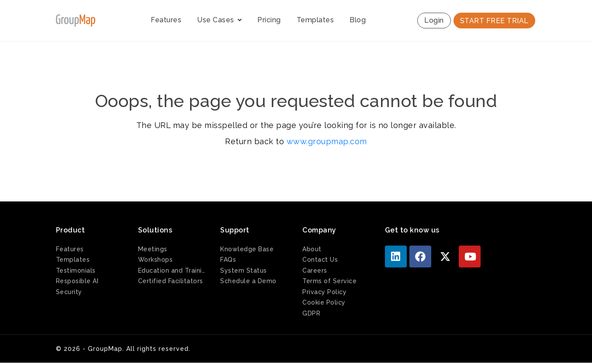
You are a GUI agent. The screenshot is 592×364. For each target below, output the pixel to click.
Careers (315, 270)
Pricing (269, 20)
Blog (358, 20)
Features (166, 20)
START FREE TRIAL (494, 21)
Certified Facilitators (171, 281)
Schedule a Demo (248, 281)
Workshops (156, 260)
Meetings (153, 249)
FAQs (228, 260)
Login (434, 20)
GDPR (311, 313)
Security (69, 292)
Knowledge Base (247, 249)
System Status (244, 270)
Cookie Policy (324, 302)
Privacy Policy (324, 292)
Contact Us (320, 260)
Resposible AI (77, 281)
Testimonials (76, 270)
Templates (315, 20)
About (312, 249)
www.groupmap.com (327, 141)
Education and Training (173, 270)
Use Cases (219, 20)
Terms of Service (329, 281)
